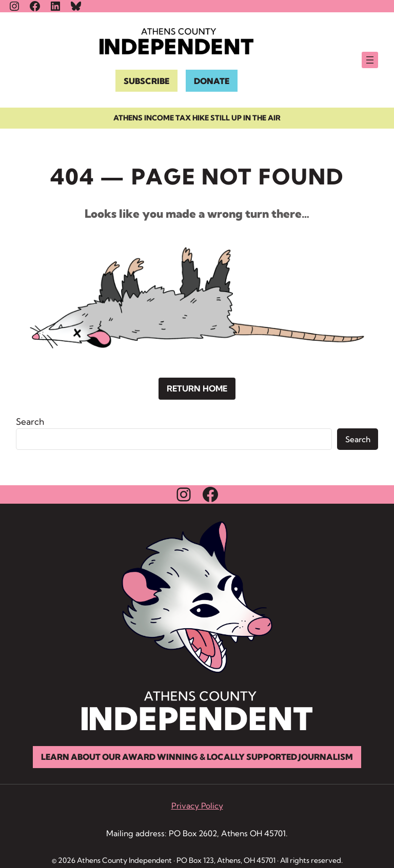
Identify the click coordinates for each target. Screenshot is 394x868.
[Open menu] (370, 60)
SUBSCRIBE (146, 81)
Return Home (197, 388)
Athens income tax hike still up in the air (197, 118)
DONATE (212, 81)
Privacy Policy (197, 806)
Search (30, 421)
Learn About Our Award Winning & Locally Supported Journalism (197, 757)
